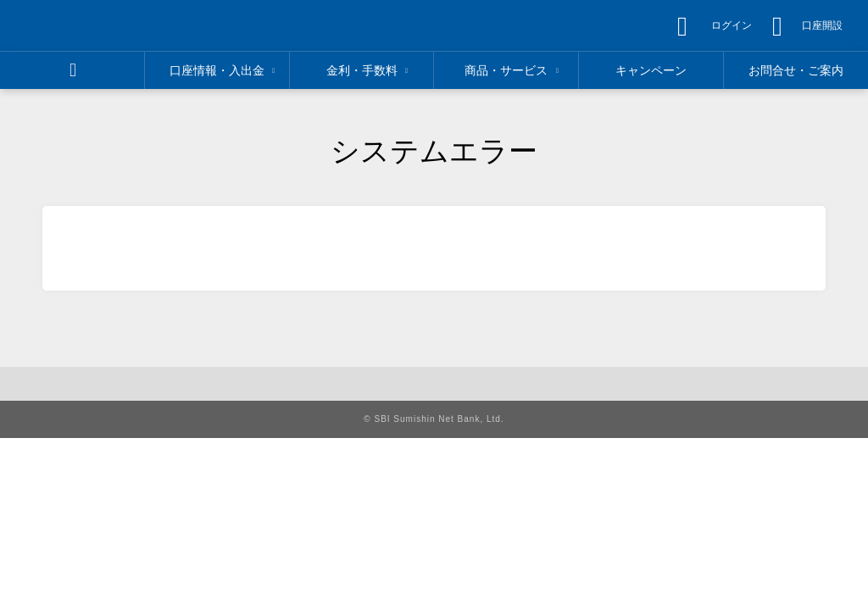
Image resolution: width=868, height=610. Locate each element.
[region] (116, 25)
